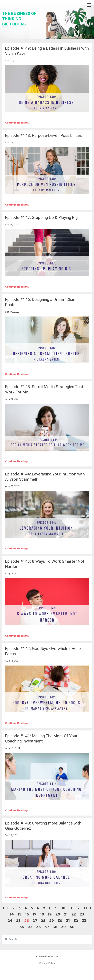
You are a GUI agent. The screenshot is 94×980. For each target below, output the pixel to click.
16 (27, 914)
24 (10, 921)
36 (38, 927)
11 (71, 908)
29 (52, 921)
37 (47, 927)
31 (68, 921)
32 (76, 921)
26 (27, 921)
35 (30, 927)
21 (66, 914)
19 (50, 914)
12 (78, 908)
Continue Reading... (17, 123)
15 (19, 914)
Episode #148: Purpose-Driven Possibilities (43, 135)
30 (60, 921)
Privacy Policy (47, 963)
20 (58, 914)
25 (18, 921)
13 (85, 908)
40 (72, 927)
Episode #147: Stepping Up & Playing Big (41, 217)
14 (12, 914)
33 (84, 921)
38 (55, 927)
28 (43, 921)
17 (34, 914)
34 (22, 927)
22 (74, 914)
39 (63, 927)
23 (82, 914)
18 (42, 914)
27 (35, 921)
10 (63, 908)
